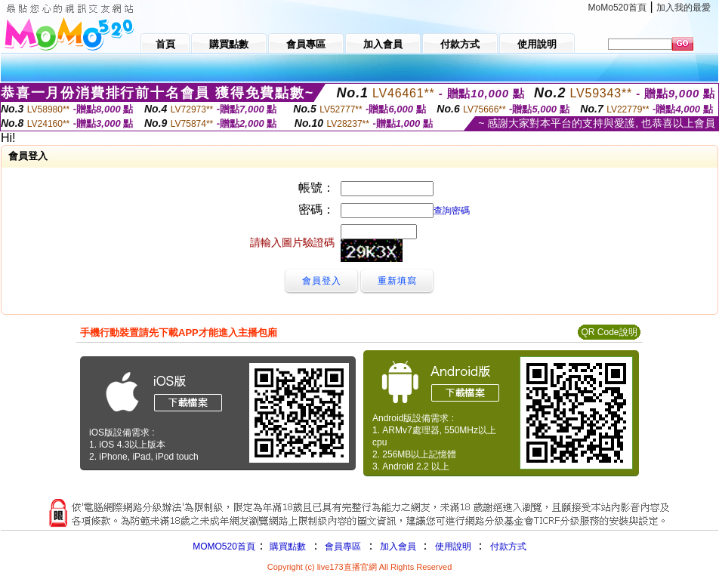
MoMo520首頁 (617, 8)
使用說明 (453, 546)
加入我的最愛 (684, 8)
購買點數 (287, 546)
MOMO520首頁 (224, 546)
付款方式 (508, 546)
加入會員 (398, 546)
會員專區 (343, 546)
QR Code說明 (609, 332)
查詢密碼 (452, 211)
